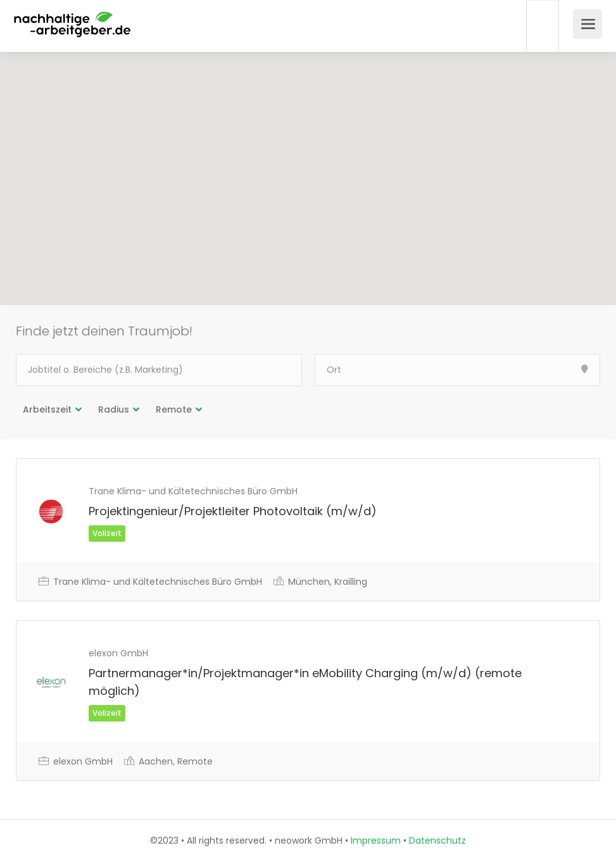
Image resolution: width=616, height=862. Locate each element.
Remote (174, 409)
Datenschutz (437, 840)
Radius (114, 409)
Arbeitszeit (47, 409)
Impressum (376, 840)
